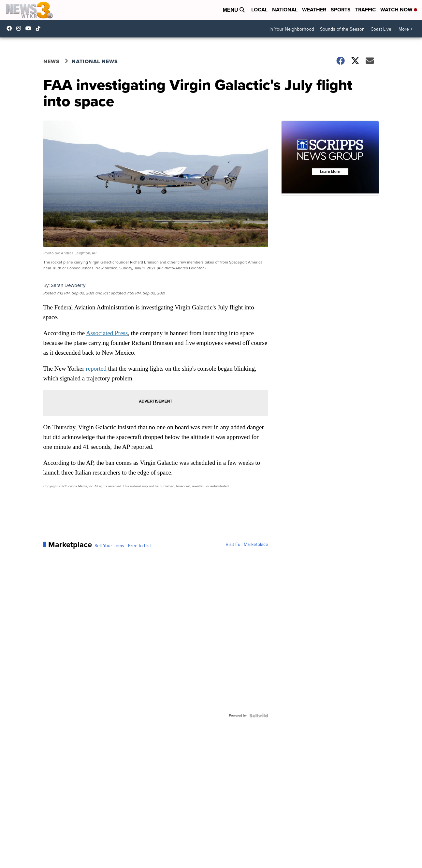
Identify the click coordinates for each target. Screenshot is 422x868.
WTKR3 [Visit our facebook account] (11, 28)
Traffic (365, 10)
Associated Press (107, 333)
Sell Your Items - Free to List (123, 546)
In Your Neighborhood (292, 29)
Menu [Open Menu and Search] (234, 10)
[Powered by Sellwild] (259, 716)
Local (259, 10)
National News (95, 61)
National (285, 10)
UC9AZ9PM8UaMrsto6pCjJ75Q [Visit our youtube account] (30, 28)
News (51, 61)
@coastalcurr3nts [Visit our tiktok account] (40, 28)
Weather (314, 10)
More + (406, 29)
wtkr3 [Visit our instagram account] (20, 28)
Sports (341, 10)
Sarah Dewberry (68, 285)
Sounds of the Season (342, 29)
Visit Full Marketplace (247, 545)
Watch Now (399, 10)
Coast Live (381, 29)
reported (96, 369)
